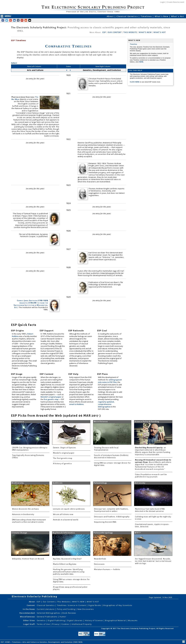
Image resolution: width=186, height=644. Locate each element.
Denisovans (99, 564)
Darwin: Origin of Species (65, 448)
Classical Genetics (127, 16)
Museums (133, 620)
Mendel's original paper (51, 397)
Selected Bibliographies (49, 613)
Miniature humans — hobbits (107, 569)
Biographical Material (116, 620)
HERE (141, 62)
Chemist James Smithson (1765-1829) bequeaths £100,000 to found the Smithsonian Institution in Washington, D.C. (31, 304)
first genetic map (51, 399)
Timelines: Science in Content (72, 605)
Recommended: (27, 613)
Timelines (147, 16)
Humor (63, 617)
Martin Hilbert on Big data (65, 564)
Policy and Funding (66, 609)
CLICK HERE (135, 82)
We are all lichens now (63, 514)
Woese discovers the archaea (25, 509)
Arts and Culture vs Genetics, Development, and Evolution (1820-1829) (53, 642)
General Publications (47, 617)
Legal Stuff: (29, 624)
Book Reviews (69, 613)
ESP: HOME (6, 642)
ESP (104, 32)
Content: (31, 605)
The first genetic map (63, 458)
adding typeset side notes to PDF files (110, 381)
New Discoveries (86, 609)
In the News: (29, 609)
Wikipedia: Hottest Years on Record (28, 559)
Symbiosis (58, 483)
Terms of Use (44, 624)
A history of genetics (63, 464)
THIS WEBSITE (130, 32)
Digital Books (95, 605)
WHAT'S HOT (160, 32)
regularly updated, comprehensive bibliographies (106, 404)
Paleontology (100, 483)
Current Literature (46, 609)
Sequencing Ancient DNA (105, 522)
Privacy (56, 624)
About (111, 16)
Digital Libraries (75, 620)
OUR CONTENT (115, 32)
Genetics (41, 620)
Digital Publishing (57, 620)
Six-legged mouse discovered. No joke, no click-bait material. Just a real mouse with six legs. (153, 561)
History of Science (94, 620)
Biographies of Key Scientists (118, 605)
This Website (64, 602)
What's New (162, 16)
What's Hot (178, 16)
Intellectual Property (82, 624)
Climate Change (19, 533)
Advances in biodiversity (23, 514)
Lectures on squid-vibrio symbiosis (69, 509)
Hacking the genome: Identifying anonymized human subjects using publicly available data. (69, 572)
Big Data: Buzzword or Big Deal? (67, 559)
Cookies (66, 624)
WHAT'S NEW (145, 32)
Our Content (49, 602)
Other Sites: (29, 620)
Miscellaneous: (28, 617)
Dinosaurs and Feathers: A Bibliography (112, 517)
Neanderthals (100, 559)
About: (32, 602)
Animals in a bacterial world (66, 520)
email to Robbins (76, 404)
